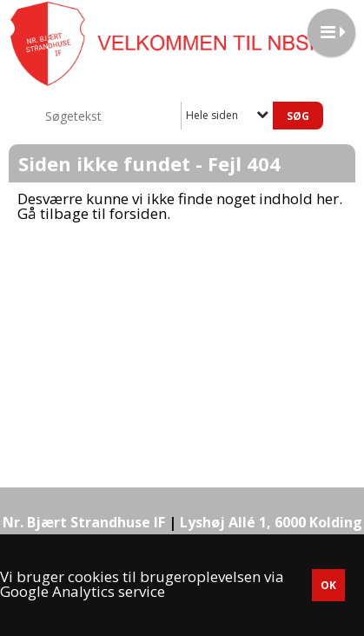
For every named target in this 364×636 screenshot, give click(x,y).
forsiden (138, 213)
